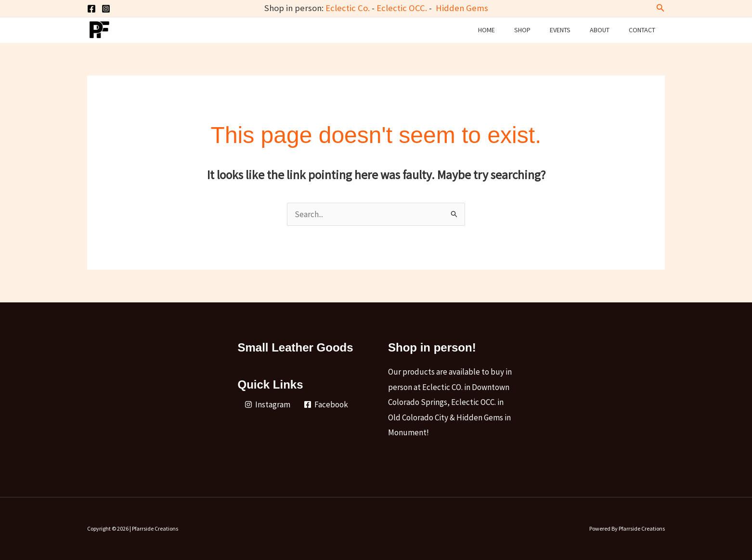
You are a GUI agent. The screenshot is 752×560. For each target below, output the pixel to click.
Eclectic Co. (348, 8)
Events (560, 30)
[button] (661, 8)
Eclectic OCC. (402, 8)
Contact (642, 30)
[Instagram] (106, 9)
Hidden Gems (462, 8)
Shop (522, 30)
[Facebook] (91, 9)
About (600, 30)
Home (486, 30)
